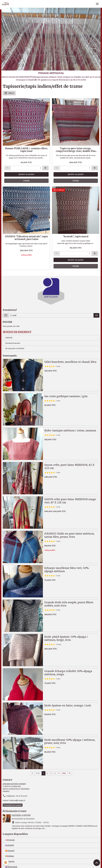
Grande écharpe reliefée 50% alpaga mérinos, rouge (68, 673)
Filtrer (9, 93)
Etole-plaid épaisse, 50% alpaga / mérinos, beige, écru (66, 638)
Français (10, 840)
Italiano (10, 856)
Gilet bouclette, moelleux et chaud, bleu (70, 362)
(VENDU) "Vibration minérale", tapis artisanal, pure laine (26, 238)
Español (10, 851)
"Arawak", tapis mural (76, 236)
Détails (26, 181)
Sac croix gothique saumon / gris (66, 396)
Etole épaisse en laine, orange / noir (68, 706)
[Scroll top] (97, 863)
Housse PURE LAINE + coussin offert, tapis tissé (26, 150)
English (10, 845)
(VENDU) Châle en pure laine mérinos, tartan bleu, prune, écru (69, 535)
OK (96, 315)
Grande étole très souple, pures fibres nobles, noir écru (69, 604)
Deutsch (10, 861)
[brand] (6, 4)
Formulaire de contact (13, 805)
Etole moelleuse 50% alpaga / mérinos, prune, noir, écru (70, 741)
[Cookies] (6, 862)
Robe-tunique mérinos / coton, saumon (70, 431)
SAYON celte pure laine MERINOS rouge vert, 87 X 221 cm (70, 501)
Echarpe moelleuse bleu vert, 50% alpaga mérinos (67, 570)
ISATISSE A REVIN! (21, 815)
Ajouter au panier (26, 174)
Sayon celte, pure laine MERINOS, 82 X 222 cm (69, 467)
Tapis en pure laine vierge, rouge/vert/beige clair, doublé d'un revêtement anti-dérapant (76, 150)
